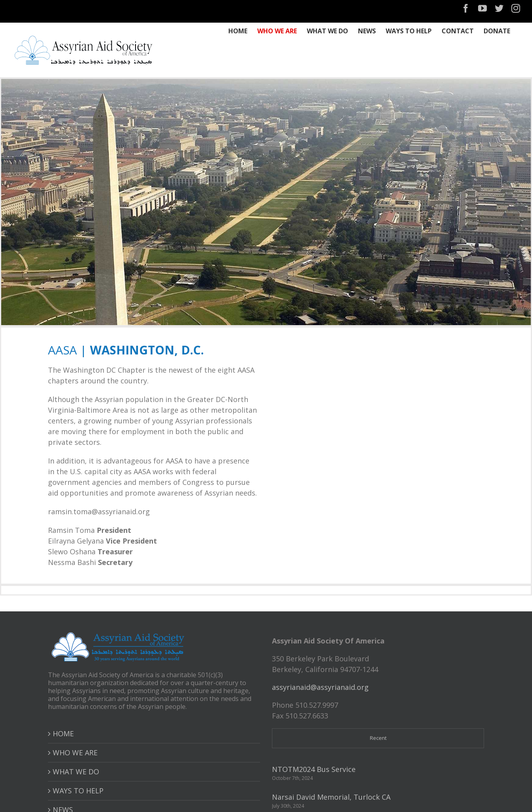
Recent (378, 738)
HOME (63, 733)
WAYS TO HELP (78, 791)
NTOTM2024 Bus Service (314, 769)
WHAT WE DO (76, 772)
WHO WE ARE (75, 753)
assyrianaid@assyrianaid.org (320, 687)
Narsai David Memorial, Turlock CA (331, 797)
